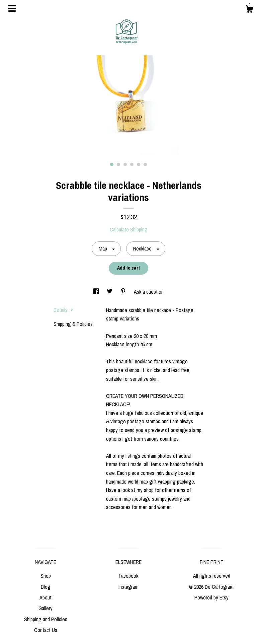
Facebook (128, 576)
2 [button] (118, 164)
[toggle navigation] (12, 8)
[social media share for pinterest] (124, 292)
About (46, 597)
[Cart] (249, 10)
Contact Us (46, 630)
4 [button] (132, 164)
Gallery (46, 608)
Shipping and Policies (46, 619)
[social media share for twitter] (110, 292)
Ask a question (149, 292)
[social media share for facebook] (97, 292)
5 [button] (139, 164)
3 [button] (125, 164)
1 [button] (112, 164)
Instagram (128, 587)
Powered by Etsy (211, 597)
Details (63, 310)
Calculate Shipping (129, 229)
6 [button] (145, 164)
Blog (46, 587)
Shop (46, 576)
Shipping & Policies (73, 324)
